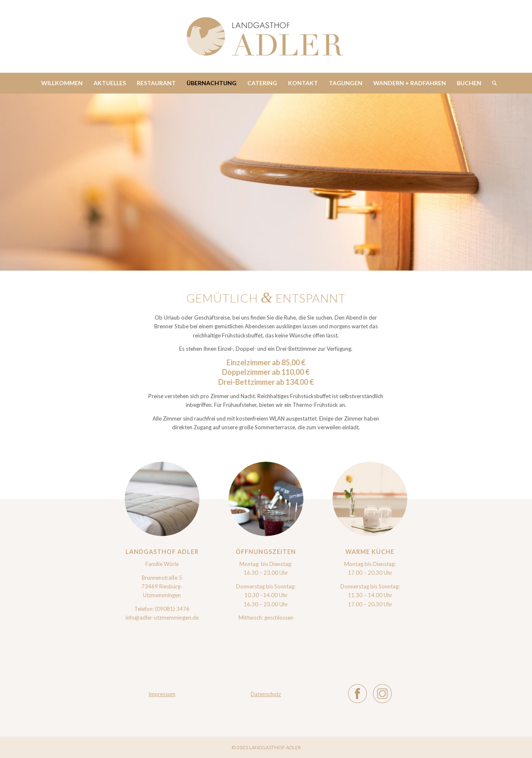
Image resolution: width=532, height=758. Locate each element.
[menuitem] (62, 83)
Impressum (162, 694)
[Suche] (492, 83)
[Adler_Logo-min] (266, 36)
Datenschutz (266, 694)
